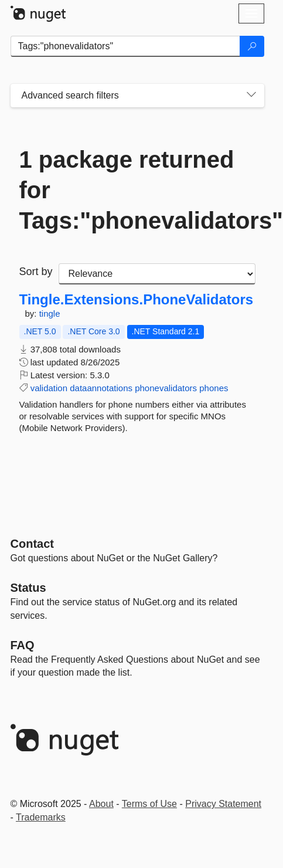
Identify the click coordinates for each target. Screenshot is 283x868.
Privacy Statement (223, 804)
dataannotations (101, 388)
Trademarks (41, 817)
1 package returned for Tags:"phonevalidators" (137, 190)
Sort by (36, 272)
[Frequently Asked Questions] (23, 645)
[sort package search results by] (157, 274)
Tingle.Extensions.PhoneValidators (137, 300)
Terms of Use (149, 804)
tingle (50, 313)
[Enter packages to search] (125, 46)
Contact (32, 544)
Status (28, 588)
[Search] (252, 46)
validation (49, 388)
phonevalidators (166, 388)
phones (214, 388)
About (101, 804)
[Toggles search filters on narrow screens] (251, 96)
